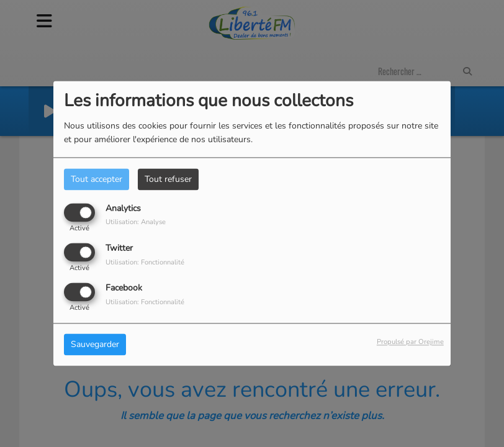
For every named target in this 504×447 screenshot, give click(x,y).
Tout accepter (97, 179)
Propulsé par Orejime (410, 342)
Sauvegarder (95, 345)
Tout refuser (168, 179)
